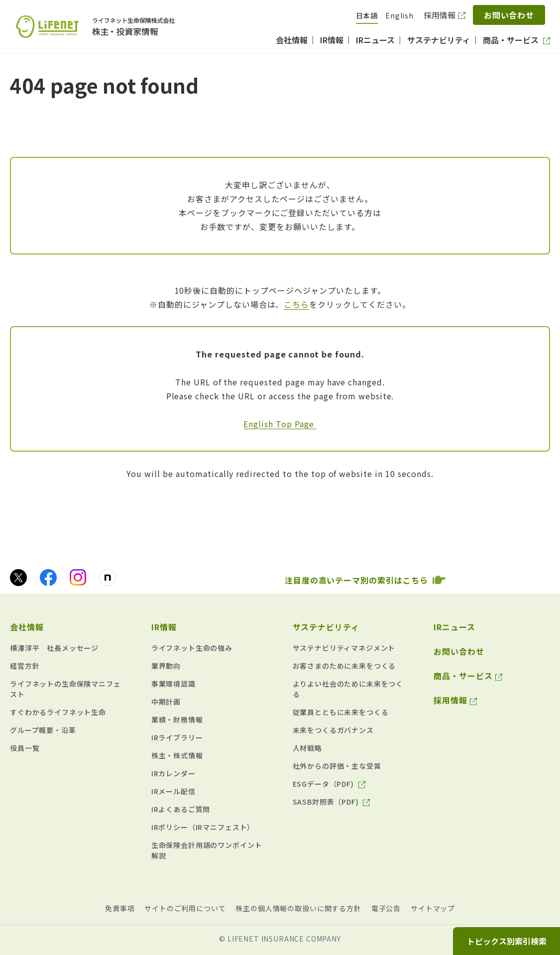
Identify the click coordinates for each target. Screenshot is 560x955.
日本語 (367, 15)
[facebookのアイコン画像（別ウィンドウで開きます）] (48, 578)
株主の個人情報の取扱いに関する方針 (298, 908)
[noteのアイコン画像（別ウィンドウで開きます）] (108, 578)
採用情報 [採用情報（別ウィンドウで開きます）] (440, 15)
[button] (68, 624)
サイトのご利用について (185, 908)
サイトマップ (433, 908)
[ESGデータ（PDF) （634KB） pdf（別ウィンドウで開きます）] (329, 784)
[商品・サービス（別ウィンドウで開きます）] (516, 40)
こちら (296, 304)
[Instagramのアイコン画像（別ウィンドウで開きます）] (78, 577)
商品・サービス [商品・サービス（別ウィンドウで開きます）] (463, 676)
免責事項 (120, 908)
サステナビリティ (326, 627)
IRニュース (454, 627)
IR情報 (164, 627)
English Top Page (280, 424)
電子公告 (386, 908)
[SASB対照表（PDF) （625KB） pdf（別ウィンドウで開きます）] (332, 802)
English (399, 15)
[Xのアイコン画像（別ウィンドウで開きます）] (18, 578)
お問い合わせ (509, 15)
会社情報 (27, 627)
